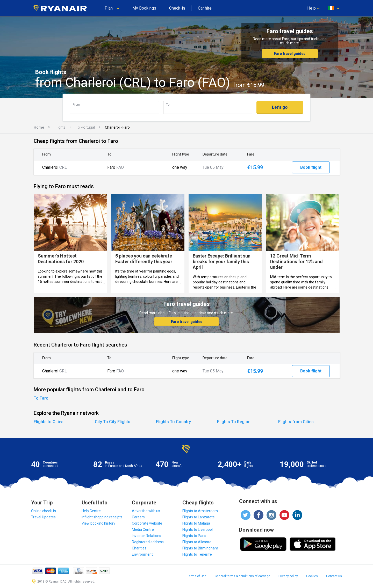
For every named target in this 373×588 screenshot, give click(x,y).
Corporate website (147, 523)
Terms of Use (197, 576)
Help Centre (91, 511)
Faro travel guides (290, 54)
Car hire (205, 8)
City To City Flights (113, 422)
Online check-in (44, 511)
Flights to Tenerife (197, 554)
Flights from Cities (296, 422)
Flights (60, 127)
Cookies (312, 576)
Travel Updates (43, 517)
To (168, 104)
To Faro (41, 398)
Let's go (280, 107)
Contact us (334, 576)
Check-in (177, 8)
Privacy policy (288, 576)
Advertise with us (146, 511)
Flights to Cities (49, 422)
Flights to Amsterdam (200, 511)
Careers (138, 517)
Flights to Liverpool (198, 530)
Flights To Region (234, 422)
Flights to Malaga (196, 523)
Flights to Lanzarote (199, 517)
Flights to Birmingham (200, 548)
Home (39, 127)
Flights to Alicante (197, 542)
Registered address (148, 542)
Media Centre (143, 530)
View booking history (98, 523)
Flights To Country (173, 422)
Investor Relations (146, 536)
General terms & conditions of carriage (242, 576)
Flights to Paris (194, 536)
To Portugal (85, 127)
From (76, 104)
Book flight (311, 167)
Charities (139, 548)
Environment (142, 554)
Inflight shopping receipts (102, 517)
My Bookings (144, 8)
